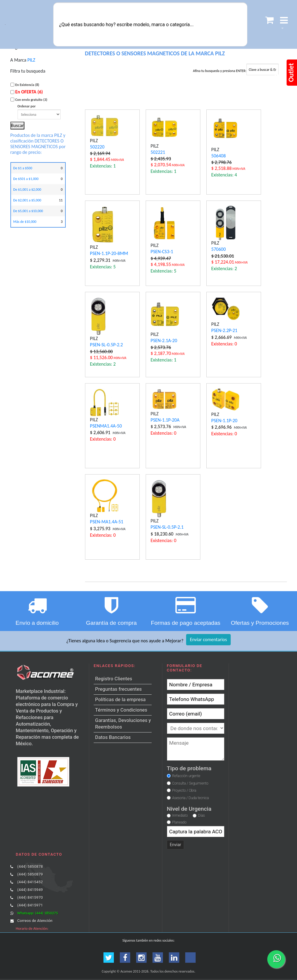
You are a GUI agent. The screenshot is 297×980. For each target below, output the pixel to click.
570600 (219, 249)
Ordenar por (39, 112)
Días (201, 815)
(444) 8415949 (30, 890)
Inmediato (180, 815)
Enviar (175, 845)
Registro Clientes (114, 679)
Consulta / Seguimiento (190, 783)
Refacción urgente (186, 776)
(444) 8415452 (30, 882)
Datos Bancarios (113, 737)
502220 (97, 147)
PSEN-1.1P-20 (224, 421)
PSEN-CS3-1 (162, 252)
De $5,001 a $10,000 (28, 211)
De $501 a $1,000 (26, 179)
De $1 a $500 (23, 168)
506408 (219, 156)
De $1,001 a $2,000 (27, 190)
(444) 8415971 (30, 905)
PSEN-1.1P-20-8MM (109, 253)
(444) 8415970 (30, 897)
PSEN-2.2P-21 (224, 330)
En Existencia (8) (27, 85)
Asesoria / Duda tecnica (190, 798)
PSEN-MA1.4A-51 (107, 522)
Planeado (179, 822)
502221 (158, 152)
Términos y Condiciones (121, 710)
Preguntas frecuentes (118, 689)
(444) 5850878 (30, 866)
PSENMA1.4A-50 (106, 426)
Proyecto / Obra (184, 790)
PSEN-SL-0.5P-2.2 (107, 345)
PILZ (31, 60)
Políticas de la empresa (120, 700)
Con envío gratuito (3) (31, 100)
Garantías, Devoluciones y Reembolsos (123, 724)
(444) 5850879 (30, 874)
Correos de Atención (35, 921)
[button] (284, 25)
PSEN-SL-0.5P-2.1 (167, 527)
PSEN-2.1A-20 (164, 341)
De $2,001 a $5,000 (27, 200)
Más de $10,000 (25, 222)
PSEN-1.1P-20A (165, 420)
